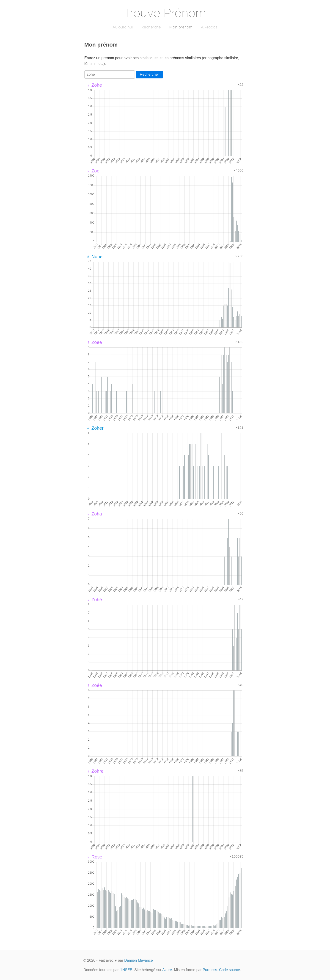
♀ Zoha (94, 514)
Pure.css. (210, 970)
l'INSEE (126, 970)
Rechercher (149, 74)
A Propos (209, 27)
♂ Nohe (95, 257)
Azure (167, 970)
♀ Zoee (94, 342)
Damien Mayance (139, 960)
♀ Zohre (95, 771)
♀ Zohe (94, 85)
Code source (230, 970)
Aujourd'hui (123, 27)
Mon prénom (181, 27)
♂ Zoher (95, 428)
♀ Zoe (93, 171)
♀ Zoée (94, 685)
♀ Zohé (94, 600)
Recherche (151, 27)
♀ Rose (94, 857)
